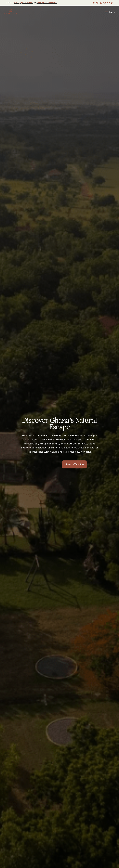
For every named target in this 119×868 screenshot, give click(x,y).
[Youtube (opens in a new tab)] (105, 3)
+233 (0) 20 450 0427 (47, 3)
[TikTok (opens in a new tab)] (112, 3)
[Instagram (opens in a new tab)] (101, 3)
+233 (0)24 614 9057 (23, 3)
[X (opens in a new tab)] (94, 3)
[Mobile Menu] (110, 12)
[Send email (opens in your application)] (108, 3)
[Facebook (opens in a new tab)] (97, 3)
